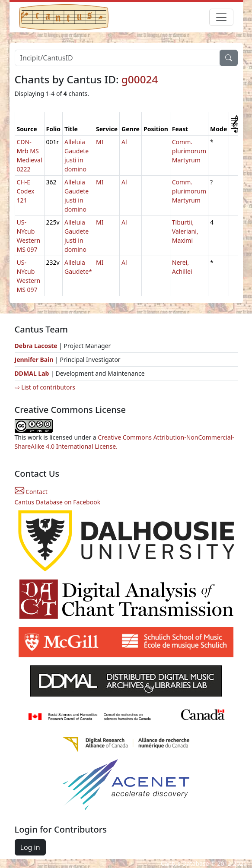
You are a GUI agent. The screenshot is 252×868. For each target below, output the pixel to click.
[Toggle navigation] (221, 17)
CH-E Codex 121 (26, 191)
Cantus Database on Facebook (58, 502)
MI (100, 142)
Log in (30, 847)
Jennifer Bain (35, 360)
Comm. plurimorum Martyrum (189, 151)
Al (124, 142)
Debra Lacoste (36, 346)
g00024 (140, 79)
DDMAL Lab (32, 373)
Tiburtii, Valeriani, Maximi (185, 231)
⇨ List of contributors (45, 387)
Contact (31, 492)
